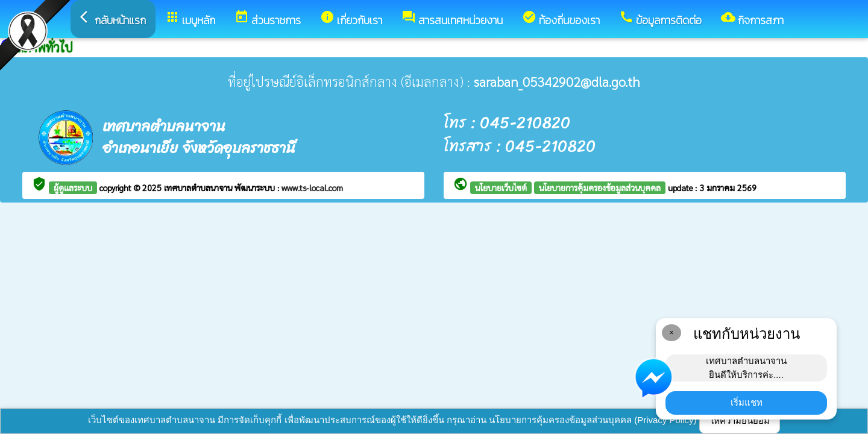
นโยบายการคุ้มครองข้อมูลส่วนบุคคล (600, 187)
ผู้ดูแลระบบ (73, 187)
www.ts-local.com (312, 187)
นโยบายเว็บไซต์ (501, 187)
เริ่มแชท (747, 402)
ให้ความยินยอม (740, 420)
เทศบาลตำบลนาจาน (199, 187)
